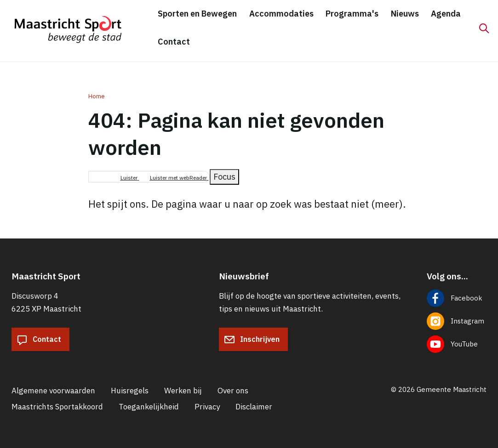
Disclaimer (254, 407)
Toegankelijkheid (149, 407)
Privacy (207, 407)
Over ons (233, 391)
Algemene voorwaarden (53, 391)
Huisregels (130, 391)
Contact (39, 340)
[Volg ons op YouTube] (457, 344)
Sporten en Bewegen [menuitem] (197, 14)
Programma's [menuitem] (352, 14)
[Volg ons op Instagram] (457, 321)
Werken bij (183, 391)
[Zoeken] (484, 28)
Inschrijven (252, 340)
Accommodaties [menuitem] (281, 14)
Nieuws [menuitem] (405, 14)
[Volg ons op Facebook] (457, 298)
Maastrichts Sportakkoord (57, 407)
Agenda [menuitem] (446, 14)
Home (97, 96)
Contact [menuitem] (174, 42)
